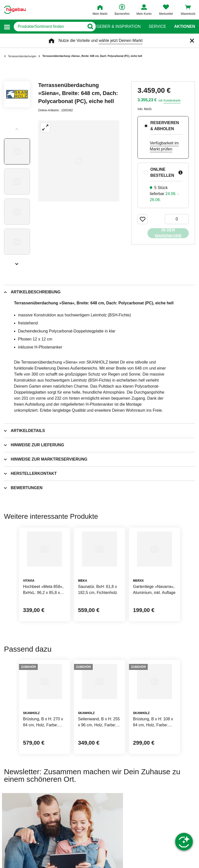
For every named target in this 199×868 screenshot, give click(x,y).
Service (157, 27)
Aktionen (184, 27)
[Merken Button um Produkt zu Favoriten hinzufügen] (142, 219)
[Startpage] (15, 10)
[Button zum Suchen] (90, 27)
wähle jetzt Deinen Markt (121, 40)
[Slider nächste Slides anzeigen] (17, 262)
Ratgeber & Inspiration (115, 27)
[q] (49, 27)
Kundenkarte (172, 101)
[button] (7, 27)
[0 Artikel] (177, 219)
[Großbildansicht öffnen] (79, 161)
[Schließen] (192, 41)
